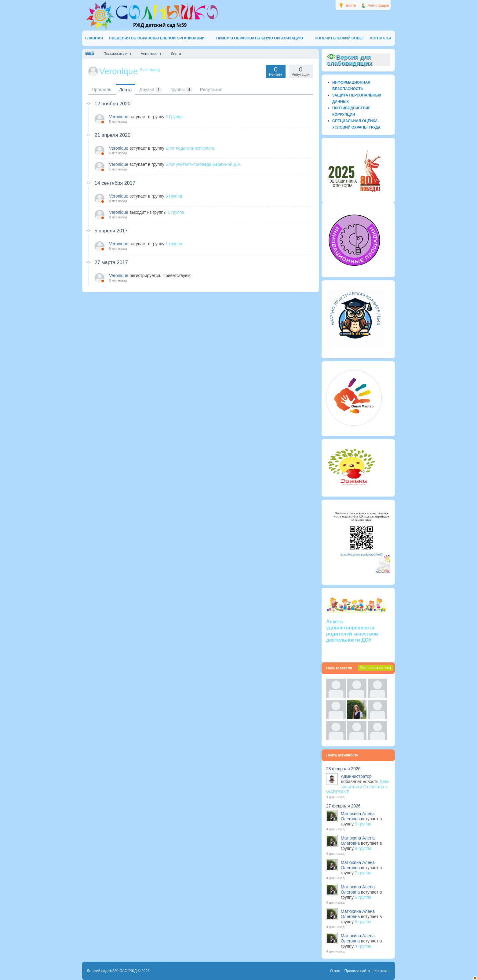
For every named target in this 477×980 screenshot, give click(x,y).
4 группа (363, 946)
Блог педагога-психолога (190, 148)
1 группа (176, 212)
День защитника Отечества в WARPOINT (358, 787)
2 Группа (174, 117)
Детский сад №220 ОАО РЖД (112, 971)
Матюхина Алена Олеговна (358, 816)
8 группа (174, 196)
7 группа (363, 873)
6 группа (363, 897)
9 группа (363, 824)
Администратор (356, 776)
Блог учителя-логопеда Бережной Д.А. (204, 164)
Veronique (119, 117)
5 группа (363, 922)
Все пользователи (376, 668)
